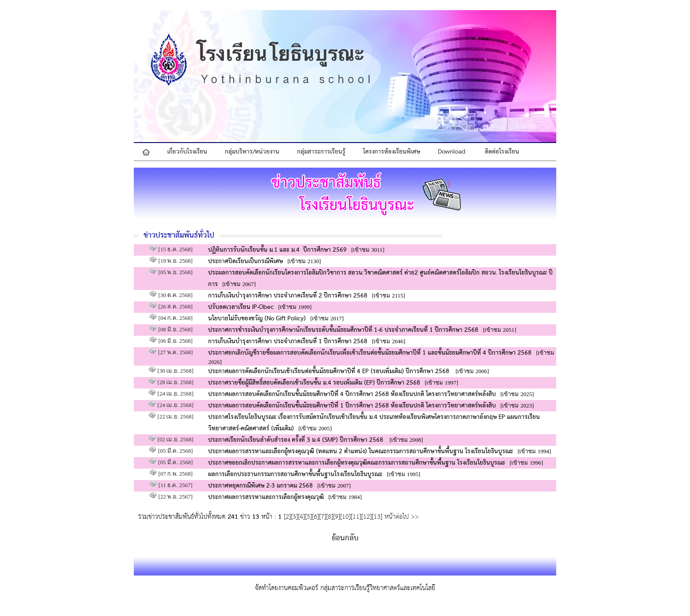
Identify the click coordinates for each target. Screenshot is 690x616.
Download (452, 152)
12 (367, 517)
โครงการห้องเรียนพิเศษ (392, 152)
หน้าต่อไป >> (401, 517)
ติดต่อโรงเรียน (502, 152)
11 (356, 517)
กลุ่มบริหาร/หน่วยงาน (252, 152)
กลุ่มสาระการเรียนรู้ (321, 152)
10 (345, 517)
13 (377, 517)
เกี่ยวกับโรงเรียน (187, 152)
